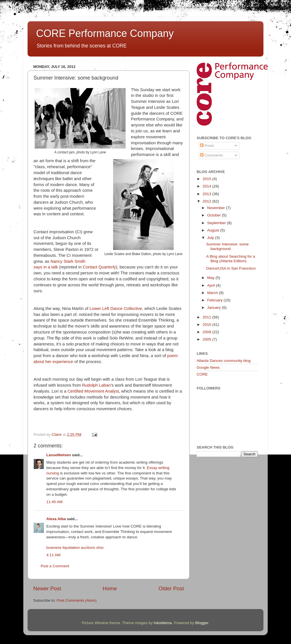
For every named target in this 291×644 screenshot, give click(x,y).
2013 (207, 194)
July (211, 238)
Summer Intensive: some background (227, 246)
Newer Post (47, 588)
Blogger (202, 623)
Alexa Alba (56, 519)
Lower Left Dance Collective (116, 309)
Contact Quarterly (99, 267)
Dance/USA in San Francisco (231, 268)
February (215, 300)
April (212, 285)
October (215, 215)
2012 (207, 201)
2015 (207, 179)
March (213, 293)
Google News (208, 367)
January (215, 308)
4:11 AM (53, 555)
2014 (207, 186)
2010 (207, 325)
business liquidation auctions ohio (75, 548)
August (214, 230)
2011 (207, 317)
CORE (202, 374)
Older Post (171, 588)
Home (110, 588)
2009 (207, 332)
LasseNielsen (59, 455)
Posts (207, 146)
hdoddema (163, 623)
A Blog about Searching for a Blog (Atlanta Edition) (231, 259)
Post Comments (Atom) (77, 600)
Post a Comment (55, 566)
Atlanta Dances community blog (224, 361)
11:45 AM (54, 502)
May (211, 278)
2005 (207, 339)
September (217, 223)
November (217, 208)
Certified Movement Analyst (93, 391)
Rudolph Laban (96, 385)
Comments (212, 155)
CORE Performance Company (105, 33)
